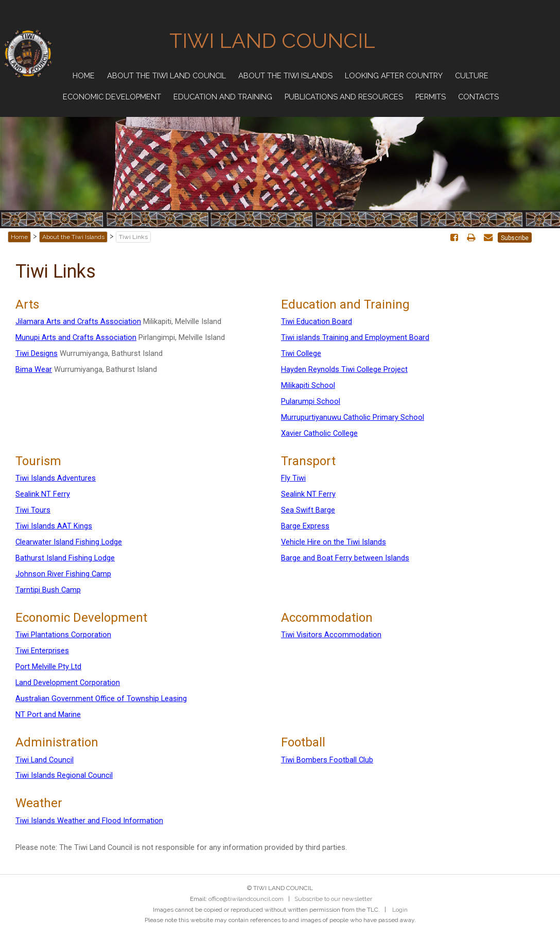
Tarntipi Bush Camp (48, 590)
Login (400, 910)
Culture (472, 75)
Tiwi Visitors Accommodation (331, 635)
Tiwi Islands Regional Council (64, 775)
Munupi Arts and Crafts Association (76, 337)
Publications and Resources (344, 97)
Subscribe (515, 238)
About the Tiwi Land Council (167, 75)
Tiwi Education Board (317, 321)
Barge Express (305, 526)
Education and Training (223, 97)
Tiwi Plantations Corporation (63, 635)
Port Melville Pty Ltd (48, 667)
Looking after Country (394, 75)
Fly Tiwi (293, 478)
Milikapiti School (308, 385)
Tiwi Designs (37, 353)
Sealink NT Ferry (43, 494)
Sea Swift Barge (308, 510)
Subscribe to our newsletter (333, 899)
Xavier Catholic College (319, 433)
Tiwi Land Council (45, 760)
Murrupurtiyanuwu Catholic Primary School (353, 417)
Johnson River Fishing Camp (63, 574)
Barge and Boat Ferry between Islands (345, 558)
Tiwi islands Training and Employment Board (355, 337)
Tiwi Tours (33, 510)
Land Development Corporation (68, 683)
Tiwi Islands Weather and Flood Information (89, 821)
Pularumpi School (311, 401)
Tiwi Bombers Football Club (327, 760)
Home (84, 75)
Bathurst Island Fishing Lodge (65, 558)
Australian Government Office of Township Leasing (101, 698)
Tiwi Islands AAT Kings (54, 526)
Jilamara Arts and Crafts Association (78, 321)
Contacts (478, 97)
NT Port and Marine (48, 714)
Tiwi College (301, 353)
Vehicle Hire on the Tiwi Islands (334, 542)
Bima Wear (34, 369)
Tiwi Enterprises (42, 651)
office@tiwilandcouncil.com (246, 899)
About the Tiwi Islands (285, 75)
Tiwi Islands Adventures (56, 478)
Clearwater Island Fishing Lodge (69, 542)
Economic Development (112, 97)
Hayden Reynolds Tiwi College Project (344, 369)
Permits (431, 97)
